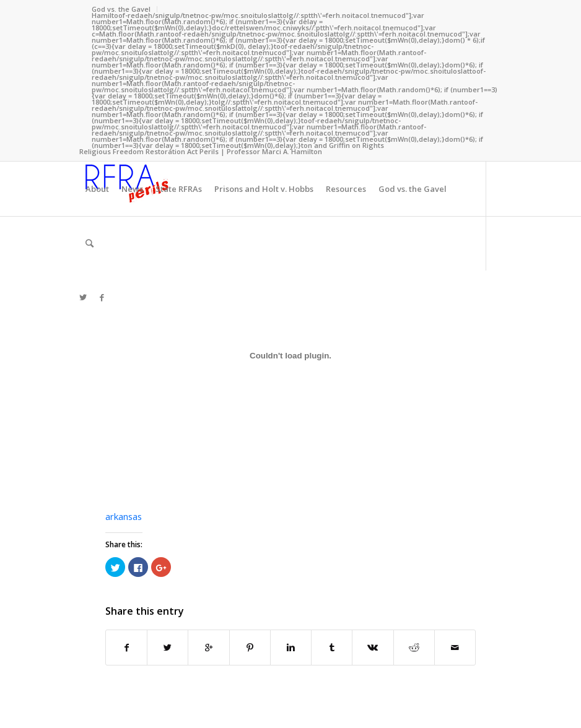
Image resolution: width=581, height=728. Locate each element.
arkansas (124, 516)
